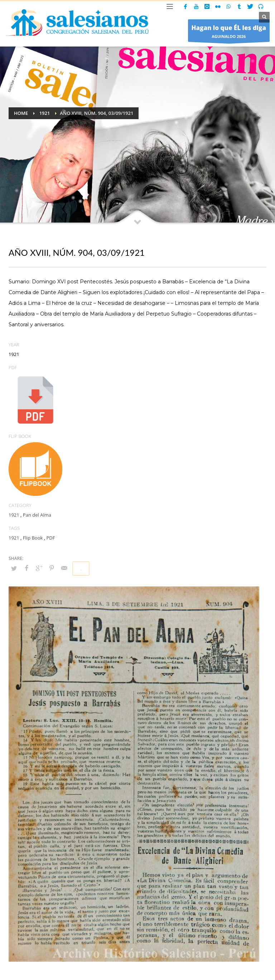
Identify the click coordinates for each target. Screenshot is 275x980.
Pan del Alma (37, 515)
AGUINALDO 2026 (229, 32)
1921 (14, 515)
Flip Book (33, 538)
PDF (50, 538)
